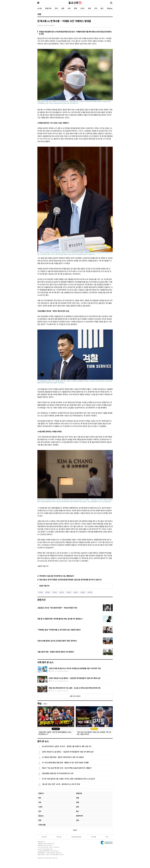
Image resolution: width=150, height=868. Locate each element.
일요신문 (75, 3)
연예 (75, 8)
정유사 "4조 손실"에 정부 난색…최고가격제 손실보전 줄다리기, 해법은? (67, 768)
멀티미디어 (79, 816)
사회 (69, 8)
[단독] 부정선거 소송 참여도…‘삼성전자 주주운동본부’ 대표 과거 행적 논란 (75, 678)
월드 (102, 8)
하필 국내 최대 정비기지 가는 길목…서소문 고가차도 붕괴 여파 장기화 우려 (75, 688)
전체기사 (41, 793)
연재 (40, 820)
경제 (63, 8)
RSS (107, 837)
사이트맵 (93, 837)
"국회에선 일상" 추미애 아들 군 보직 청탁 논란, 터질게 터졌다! (59, 630)
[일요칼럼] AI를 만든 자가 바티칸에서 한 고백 (58, 773)
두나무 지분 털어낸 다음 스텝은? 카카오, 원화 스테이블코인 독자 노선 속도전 (68, 779)
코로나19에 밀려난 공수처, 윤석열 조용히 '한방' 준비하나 (57, 641)
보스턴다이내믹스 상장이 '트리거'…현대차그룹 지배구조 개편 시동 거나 (67, 746)
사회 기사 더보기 (75, 696)
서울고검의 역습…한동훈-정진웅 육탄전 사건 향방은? (56, 652)
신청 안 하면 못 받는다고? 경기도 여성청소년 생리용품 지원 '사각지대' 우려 (75, 668)
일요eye (110, 8)
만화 (78, 820)
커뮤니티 (59, 837)
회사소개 (44, 837)
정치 (56, 8)
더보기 (75, 830)
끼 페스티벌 (42, 825)
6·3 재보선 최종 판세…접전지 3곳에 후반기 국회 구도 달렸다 (63, 757)
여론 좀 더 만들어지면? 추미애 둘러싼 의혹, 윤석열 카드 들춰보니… (61, 619)
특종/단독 (48, 8)
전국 (96, 8)
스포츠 (82, 8)
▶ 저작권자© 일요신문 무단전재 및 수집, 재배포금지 (56, 576)
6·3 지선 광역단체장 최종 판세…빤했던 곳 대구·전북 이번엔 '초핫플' (66, 763)
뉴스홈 (40, 8)
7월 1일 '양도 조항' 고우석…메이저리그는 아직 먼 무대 (61, 784)
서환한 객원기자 (44, 586)
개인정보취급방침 (76, 837)
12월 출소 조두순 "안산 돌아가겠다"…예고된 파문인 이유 (57, 608)
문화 (89, 8)
